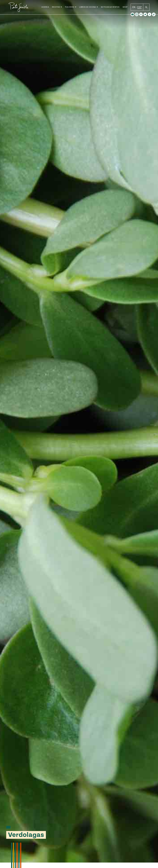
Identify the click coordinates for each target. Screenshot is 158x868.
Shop (125, 8)
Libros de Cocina (88, 8)
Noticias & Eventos (110, 8)
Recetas (56, 8)
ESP (139, 7)
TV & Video (70, 8)
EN (134, 7)
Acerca (45, 8)
